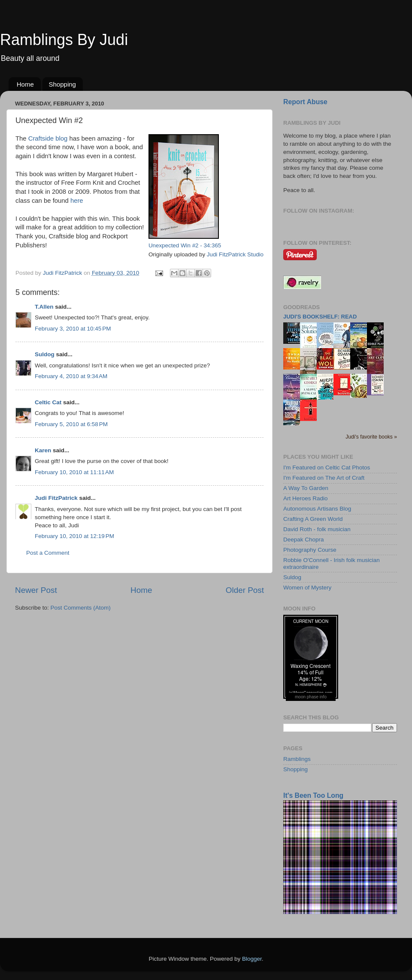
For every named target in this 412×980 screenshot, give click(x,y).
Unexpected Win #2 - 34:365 (185, 245)
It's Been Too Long (313, 795)
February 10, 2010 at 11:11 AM (74, 472)
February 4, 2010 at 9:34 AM (71, 376)
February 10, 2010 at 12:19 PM (74, 536)
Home (25, 84)
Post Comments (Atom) (81, 608)
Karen (43, 450)
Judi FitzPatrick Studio (235, 254)
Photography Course (310, 550)
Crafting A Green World (313, 519)
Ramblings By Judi (64, 40)
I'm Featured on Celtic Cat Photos (327, 467)
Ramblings (297, 759)
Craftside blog (49, 138)
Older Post (245, 590)
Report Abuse (305, 102)
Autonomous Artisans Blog (317, 509)
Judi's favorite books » (371, 437)
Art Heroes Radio (306, 498)
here (77, 201)
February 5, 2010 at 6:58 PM (71, 424)
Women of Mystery (307, 588)
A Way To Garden (306, 488)
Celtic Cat (48, 402)
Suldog (45, 354)
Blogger (252, 959)
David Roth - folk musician (317, 529)
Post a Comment (48, 553)
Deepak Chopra (304, 540)
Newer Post (36, 590)
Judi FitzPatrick (56, 498)
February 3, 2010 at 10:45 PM (73, 329)
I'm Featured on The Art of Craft (324, 478)
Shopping (62, 84)
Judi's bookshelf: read (320, 317)
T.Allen (44, 307)
